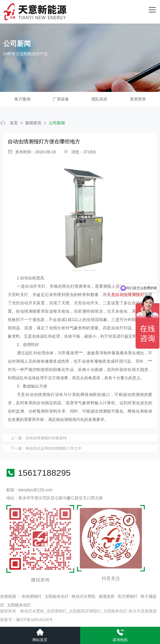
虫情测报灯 (32, 596)
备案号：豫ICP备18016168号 (26, 620)
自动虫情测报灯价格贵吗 (46, 438)
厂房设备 (61, 99)
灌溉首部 (107, 596)
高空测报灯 (128, 596)
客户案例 (22, 99)
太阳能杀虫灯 (57, 596)
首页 (14, 123)
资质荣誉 (138, 99)
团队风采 (99, 99)
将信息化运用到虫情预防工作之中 (54, 448)
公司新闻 (57, 123)
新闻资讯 (33, 123)
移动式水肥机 (84, 596)
